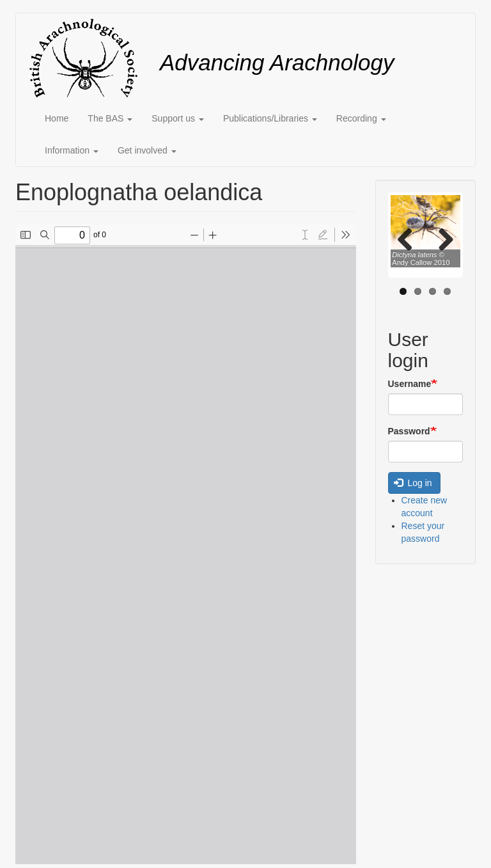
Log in (413, 483)
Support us (178, 118)
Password (409, 431)
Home (57, 118)
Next (441, 239)
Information (72, 150)
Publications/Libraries (270, 118)
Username (410, 384)
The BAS (110, 118)
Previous (410, 239)
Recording (361, 118)
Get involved (147, 150)
